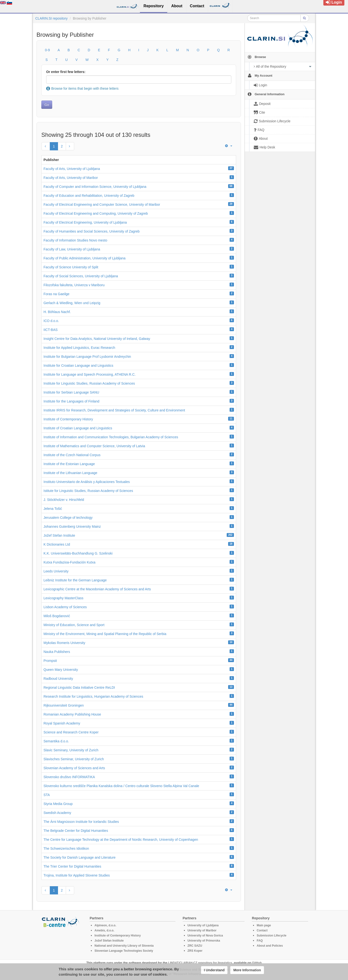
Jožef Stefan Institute (59, 535)
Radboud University (58, 679)
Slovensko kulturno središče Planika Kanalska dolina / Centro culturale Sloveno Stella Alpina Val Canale (121, 786)
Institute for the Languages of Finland (71, 401)
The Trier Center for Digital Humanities (72, 866)
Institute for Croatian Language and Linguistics (78, 366)
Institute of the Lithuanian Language (70, 473)
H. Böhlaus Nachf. (57, 312)
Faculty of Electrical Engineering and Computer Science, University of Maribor (102, 205)
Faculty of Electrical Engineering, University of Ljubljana (85, 222)
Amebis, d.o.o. (104, 930)
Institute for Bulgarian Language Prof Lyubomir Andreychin (87, 357)
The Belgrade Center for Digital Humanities (76, 831)
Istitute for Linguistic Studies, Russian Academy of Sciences (88, 491)
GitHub (257, 963)
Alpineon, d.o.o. (105, 925)
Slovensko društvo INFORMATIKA (69, 777)
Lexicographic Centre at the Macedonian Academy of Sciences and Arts (97, 589)
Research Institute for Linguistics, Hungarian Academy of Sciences (93, 696)
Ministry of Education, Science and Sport (74, 625)
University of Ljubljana (203, 925)
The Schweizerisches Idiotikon (66, 848)
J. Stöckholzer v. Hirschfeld (64, 500)
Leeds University (56, 571)
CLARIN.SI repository (51, 18)
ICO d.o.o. (51, 321)
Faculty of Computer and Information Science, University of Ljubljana (95, 187)
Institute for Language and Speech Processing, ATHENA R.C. (90, 374)
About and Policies (270, 946)
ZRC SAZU (195, 946)
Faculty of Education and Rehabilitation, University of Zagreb (89, 196)
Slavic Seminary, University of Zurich (71, 750)
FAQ (260, 941)
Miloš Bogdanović (57, 616)
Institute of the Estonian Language (69, 464)
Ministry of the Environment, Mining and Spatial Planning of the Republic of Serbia (105, 634)
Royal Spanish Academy (62, 723)
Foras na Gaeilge (56, 294)
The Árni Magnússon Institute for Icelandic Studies (81, 822)
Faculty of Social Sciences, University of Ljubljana (81, 276)
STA (47, 795)
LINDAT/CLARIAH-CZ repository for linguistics (200, 963)
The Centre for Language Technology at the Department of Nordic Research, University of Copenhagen (121, 840)
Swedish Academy (57, 813)
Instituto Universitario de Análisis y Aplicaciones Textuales (87, 482)
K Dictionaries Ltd (57, 544)
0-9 (47, 50)
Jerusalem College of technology (68, 518)
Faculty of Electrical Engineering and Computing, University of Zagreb (96, 213)
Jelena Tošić (53, 509)
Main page (264, 925)
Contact (262, 930)
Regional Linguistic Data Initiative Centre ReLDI (79, 687)
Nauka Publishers (57, 652)
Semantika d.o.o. (56, 741)
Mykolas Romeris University (64, 643)
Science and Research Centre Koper (71, 732)
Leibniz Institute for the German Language (75, 580)
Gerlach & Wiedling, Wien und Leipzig (72, 303)
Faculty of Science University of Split (71, 267)
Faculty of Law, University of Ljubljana (72, 249)
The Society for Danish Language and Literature (80, 857)
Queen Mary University (61, 670)
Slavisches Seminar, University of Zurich (74, 759)
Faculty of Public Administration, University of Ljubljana (84, 258)
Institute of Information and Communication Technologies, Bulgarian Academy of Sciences (111, 437)
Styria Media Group (58, 804)
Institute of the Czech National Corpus (72, 455)
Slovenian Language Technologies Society (124, 951)
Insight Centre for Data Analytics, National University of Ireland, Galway (97, 339)
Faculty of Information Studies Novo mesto (75, 240)
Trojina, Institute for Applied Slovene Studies (77, 875)
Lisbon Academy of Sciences (65, 607)
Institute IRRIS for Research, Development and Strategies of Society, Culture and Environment (114, 410)
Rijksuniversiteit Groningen (64, 705)
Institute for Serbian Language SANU (71, 392)
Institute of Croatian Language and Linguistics (78, 428)
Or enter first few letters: (66, 72)
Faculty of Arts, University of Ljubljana (72, 169)
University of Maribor (202, 930)
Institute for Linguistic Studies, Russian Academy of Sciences (89, 383)
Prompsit (50, 661)
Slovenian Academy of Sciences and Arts (74, 768)
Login (334, 2)
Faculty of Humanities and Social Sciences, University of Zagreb (92, 231)
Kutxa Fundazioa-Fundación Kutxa (69, 562)
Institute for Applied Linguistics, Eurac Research (79, 348)
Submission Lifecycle (272, 936)
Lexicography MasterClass (63, 598)
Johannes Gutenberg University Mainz (72, 527)
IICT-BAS (51, 330)
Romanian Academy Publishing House (72, 714)
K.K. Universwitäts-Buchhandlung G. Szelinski (78, 553)
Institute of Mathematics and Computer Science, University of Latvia (94, 446)
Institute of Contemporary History (68, 419)
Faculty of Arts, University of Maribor (71, 178)
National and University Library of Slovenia (124, 946)
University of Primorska (204, 941)
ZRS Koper (195, 951)
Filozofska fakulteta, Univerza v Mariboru (74, 285)
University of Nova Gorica (205, 936)
